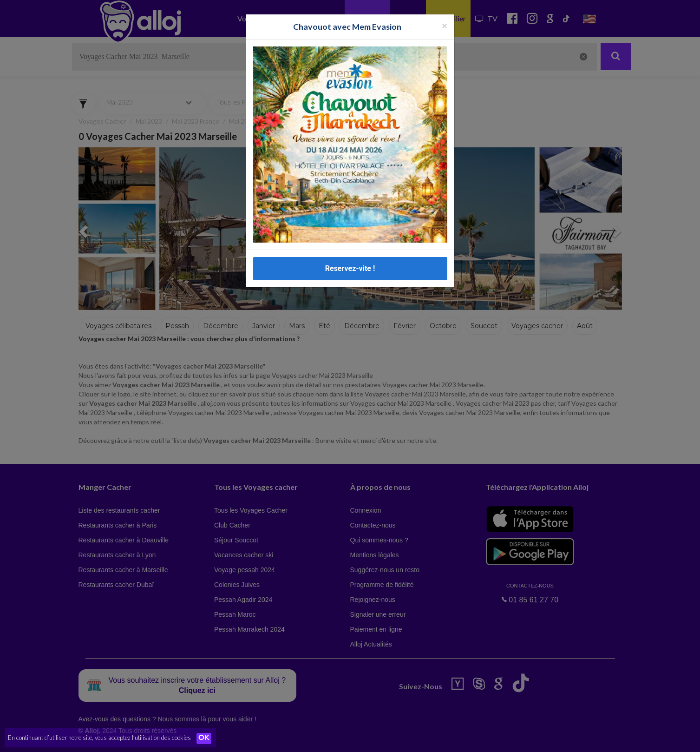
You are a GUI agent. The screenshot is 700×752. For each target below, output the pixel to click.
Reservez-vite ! (350, 268)
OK (204, 739)
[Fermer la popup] (445, 25)
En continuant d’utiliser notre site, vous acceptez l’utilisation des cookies (99, 738)
